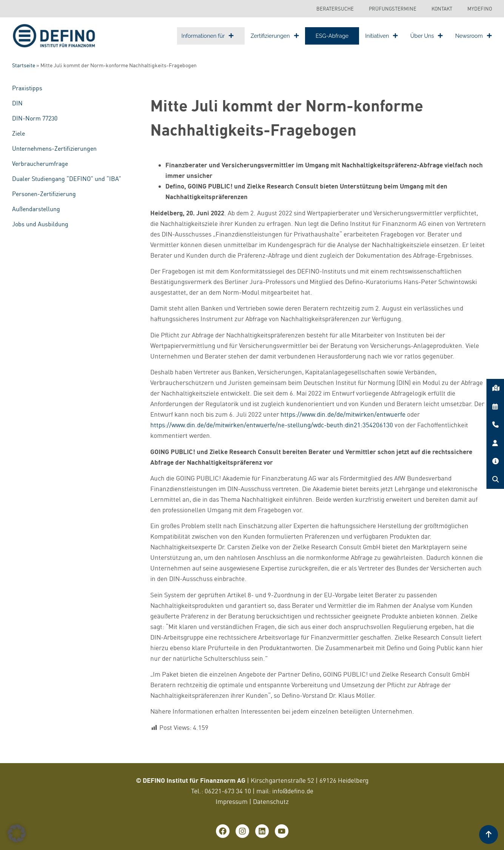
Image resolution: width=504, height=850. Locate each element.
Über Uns (427, 36)
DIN (17, 103)
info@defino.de (293, 791)
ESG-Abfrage (332, 36)
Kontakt (442, 9)
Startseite (24, 65)
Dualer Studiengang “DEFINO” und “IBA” (67, 179)
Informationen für (208, 36)
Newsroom (474, 36)
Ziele (18, 133)
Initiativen (381, 36)
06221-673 (220, 791)
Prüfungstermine (393, 9)
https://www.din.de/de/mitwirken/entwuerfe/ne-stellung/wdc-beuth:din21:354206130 (272, 425)
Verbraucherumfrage (40, 164)
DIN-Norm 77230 (35, 118)
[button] (17, 833)
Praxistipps (27, 88)
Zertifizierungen (275, 36)
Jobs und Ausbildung (40, 224)
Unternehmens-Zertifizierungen (54, 148)
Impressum (232, 801)
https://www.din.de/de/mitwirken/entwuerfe (343, 414)
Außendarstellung (36, 209)
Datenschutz (271, 801)
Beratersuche (335, 9)
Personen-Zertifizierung (44, 194)
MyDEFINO (480, 9)
